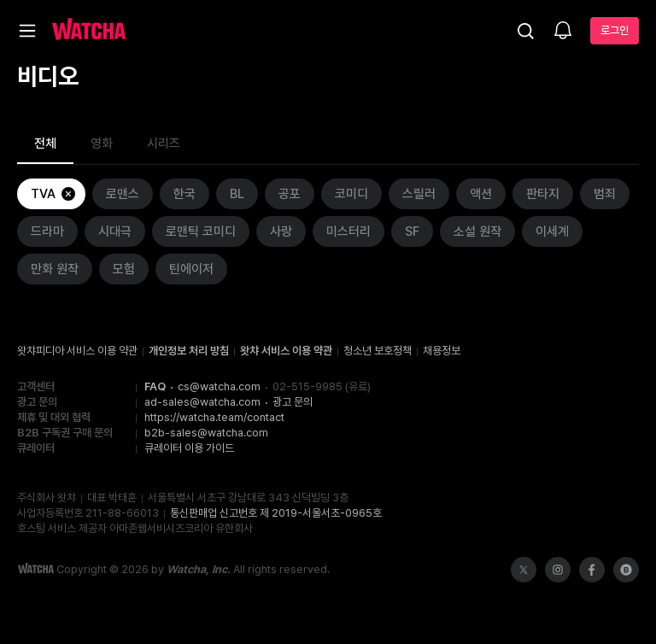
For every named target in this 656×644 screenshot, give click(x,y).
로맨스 (123, 194)
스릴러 (419, 194)
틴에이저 (191, 269)
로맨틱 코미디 (201, 231)
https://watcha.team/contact (214, 417)
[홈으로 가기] (89, 31)
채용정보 (442, 351)
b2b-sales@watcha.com (206, 433)
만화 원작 (55, 269)
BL (237, 194)
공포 (290, 194)
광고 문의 (293, 402)
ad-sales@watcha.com (202, 402)
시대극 (115, 231)
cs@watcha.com (219, 386)
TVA (54, 194)
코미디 (351, 194)
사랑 (281, 231)
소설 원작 (477, 231)
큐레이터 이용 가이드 (189, 448)
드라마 (47, 231)
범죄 (605, 194)
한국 (184, 194)
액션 (481, 194)
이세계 (552, 231)
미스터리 (348, 231)
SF (412, 231)
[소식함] (563, 32)
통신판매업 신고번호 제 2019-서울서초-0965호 (276, 513)
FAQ (155, 386)
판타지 (543, 194)
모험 (124, 269)
